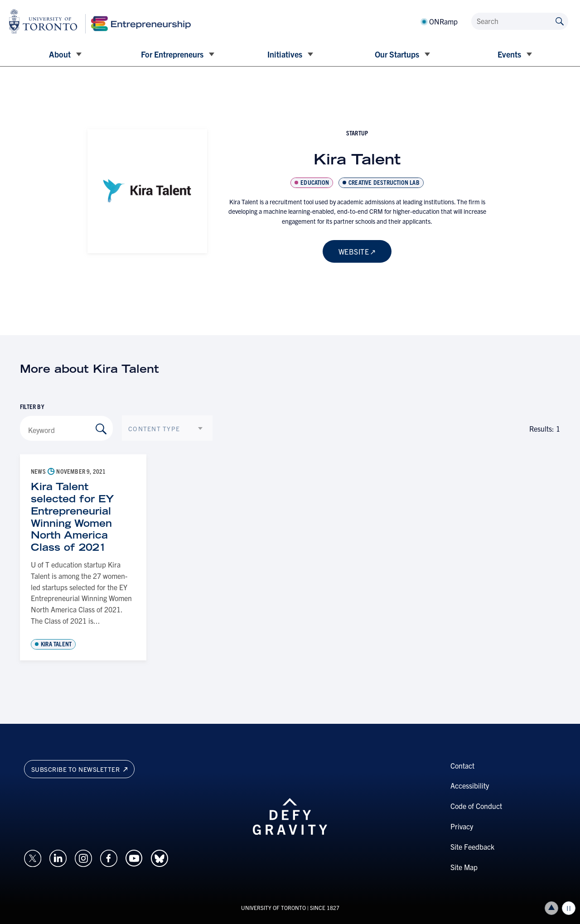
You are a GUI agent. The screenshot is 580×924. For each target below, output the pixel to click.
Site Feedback (472, 847)
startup (357, 133)
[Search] (520, 21)
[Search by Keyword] (101, 429)
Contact (462, 765)
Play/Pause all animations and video (569, 908)
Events (509, 54)
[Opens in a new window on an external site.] (33, 857)
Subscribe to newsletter (80, 769)
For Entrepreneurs (172, 54)
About (60, 54)
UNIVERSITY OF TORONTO (273, 907)
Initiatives (285, 54)
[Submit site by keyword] (560, 21)
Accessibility (470, 785)
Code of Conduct (476, 806)
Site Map (464, 867)
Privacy (462, 826)
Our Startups (397, 54)
